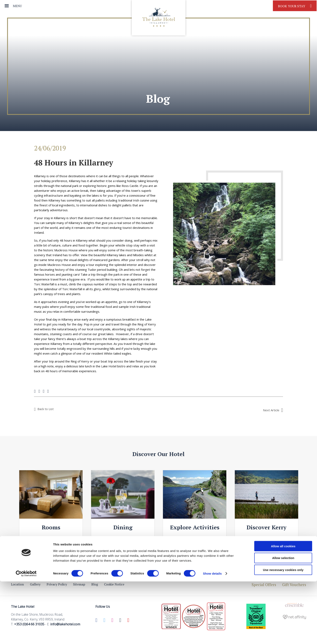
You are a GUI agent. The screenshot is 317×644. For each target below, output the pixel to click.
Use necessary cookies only (283, 632)
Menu (17, 6)
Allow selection (283, 620)
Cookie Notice (114, 584)
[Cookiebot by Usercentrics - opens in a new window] (26, 636)
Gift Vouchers (294, 585)
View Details (51, 540)
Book (295, 6)
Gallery (35, 584)
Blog (95, 584)
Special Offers (264, 585)
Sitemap (79, 584)
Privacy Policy (57, 584)
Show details (212, 636)
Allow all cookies (283, 608)
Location (17, 584)
